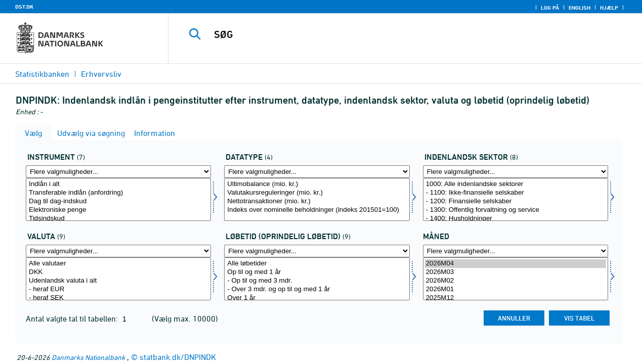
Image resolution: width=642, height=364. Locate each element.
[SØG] (397, 34)
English (580, 8)
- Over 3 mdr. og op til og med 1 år (317, 289)
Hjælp (609, 8)
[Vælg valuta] (118, 279)
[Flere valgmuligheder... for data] (317, 172)
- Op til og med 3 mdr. (317, 281)
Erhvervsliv (101, 74)
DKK (118, 272)
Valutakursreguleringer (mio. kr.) (317, 193)
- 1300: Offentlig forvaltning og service (516, 210)
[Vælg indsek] (516, 199)
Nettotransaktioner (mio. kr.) (317, 201)
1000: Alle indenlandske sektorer (516, 184)
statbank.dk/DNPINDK (178, 357)
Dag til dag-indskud (118, 201)
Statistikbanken (42, 74)
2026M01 (516, 289)
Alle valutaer (118, 264)
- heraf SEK (118, 298)
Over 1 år (317, 298)
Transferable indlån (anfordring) (118, 193)
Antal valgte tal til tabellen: (73, 318)
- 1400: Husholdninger (516, 219)
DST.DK (24, 7)
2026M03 (516, 272)
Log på (550, 8)
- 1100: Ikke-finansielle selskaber (516, 193)
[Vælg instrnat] (118, 199)
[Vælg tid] (516, 279)
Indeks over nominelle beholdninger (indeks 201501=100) (317, 210)
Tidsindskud (118, 219)
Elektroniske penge (118, 210)
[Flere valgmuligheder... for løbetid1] (317, 251)
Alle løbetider (317, 264)
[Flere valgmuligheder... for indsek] (516, 172)
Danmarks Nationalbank (88, 357)
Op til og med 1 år (317, 272)
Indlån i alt (118, 184)
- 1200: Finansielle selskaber (516, 201)
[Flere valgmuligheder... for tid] (516, 251)
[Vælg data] (317, 199)
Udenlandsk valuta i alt (118, 281)
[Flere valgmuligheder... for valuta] (118, 251)
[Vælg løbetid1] (317, 279)
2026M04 (516, 264)
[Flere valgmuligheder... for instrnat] (118, 172)
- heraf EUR (118, 289)
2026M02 (516, 281)
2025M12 (516, 298)
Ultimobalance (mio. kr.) (317, 184)
